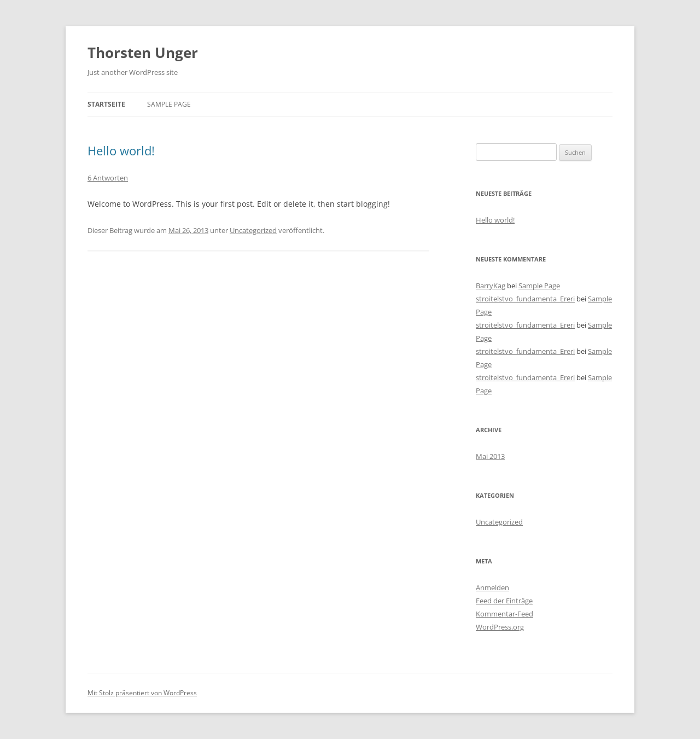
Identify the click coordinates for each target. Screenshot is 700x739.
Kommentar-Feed (504, 614)
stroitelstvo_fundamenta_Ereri (525, 299)
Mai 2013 (490, 456)
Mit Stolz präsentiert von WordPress (142, 693)
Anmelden (492, 587)
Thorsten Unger (143, 53)
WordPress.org (500, 627)
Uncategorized (253, 230)
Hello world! (121, 150)
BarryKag (491, 286)
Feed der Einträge (504, 601)
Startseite (106, 104)
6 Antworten (108, 178)
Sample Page (169, 104)
